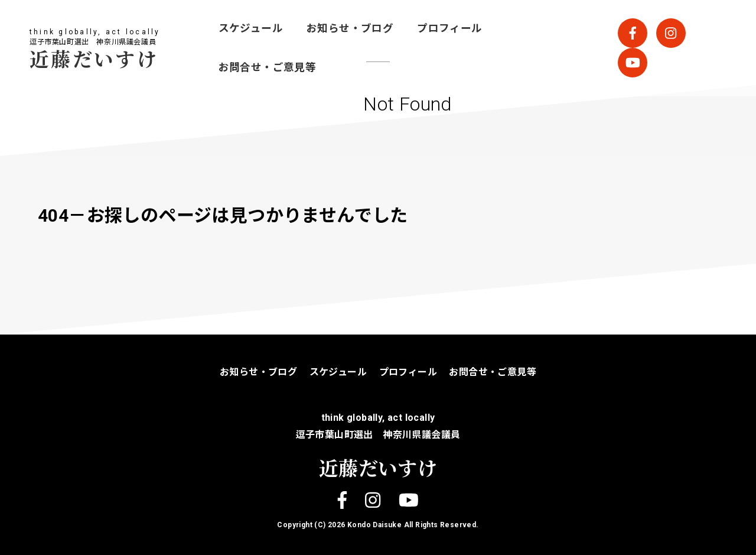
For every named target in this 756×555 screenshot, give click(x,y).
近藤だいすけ (94, 58)
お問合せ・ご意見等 (268, 67)
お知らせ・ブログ (350, 28)
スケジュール (251, 28)
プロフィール (449, 28)
